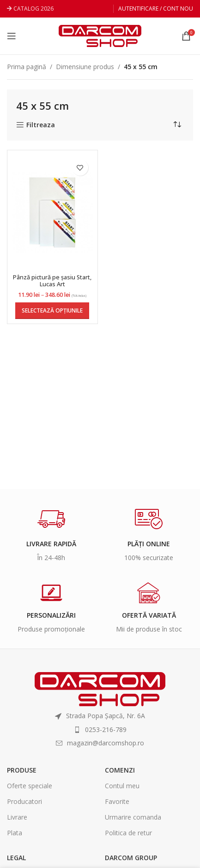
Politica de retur (128, 833)
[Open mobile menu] (12, 36)
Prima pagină (27, 67)
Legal (16, 858)
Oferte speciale (30, 786)
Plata (15, 833)
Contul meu (122, 786)
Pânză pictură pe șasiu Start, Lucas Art (52, 281)
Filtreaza (41, 125)
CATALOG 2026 (33, 9)
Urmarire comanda (133, 817)
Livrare (17, 817)
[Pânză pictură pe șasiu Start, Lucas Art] (52, 213)
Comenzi (120, 770)
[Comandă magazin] (177, 124)
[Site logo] (100, 35)
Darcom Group (131, 858)
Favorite (117, 801)
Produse (22, 770)
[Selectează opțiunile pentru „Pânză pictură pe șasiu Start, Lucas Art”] (52, 311)
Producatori (24, 801)
